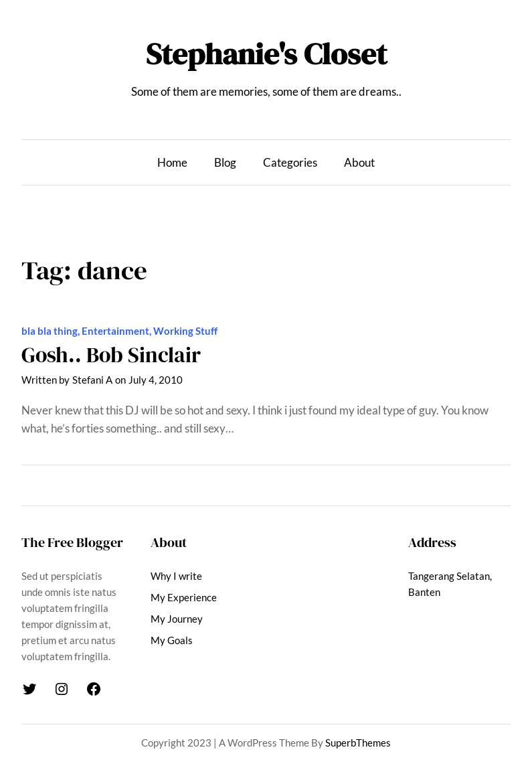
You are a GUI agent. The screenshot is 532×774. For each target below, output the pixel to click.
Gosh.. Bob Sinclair (111, 355)
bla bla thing (50, 331)
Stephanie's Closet (266, 54)
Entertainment (115, 331)
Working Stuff (185, 331)
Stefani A (92, 380)
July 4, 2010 (156, 380)
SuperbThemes (358, 743)
